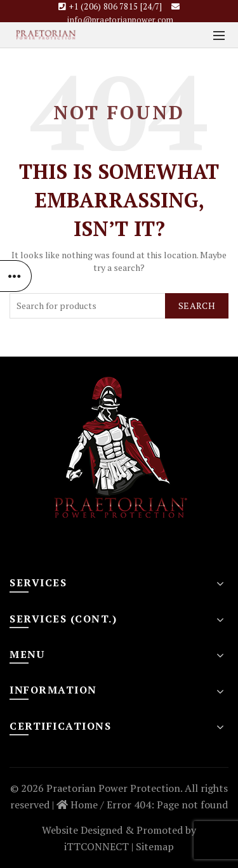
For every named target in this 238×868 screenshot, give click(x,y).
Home (77, 805)
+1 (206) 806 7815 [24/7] (116, 6)
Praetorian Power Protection (113, 788)
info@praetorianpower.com (120, 20)
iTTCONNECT (96, 846)
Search (197, 306)
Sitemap (155, 846)
